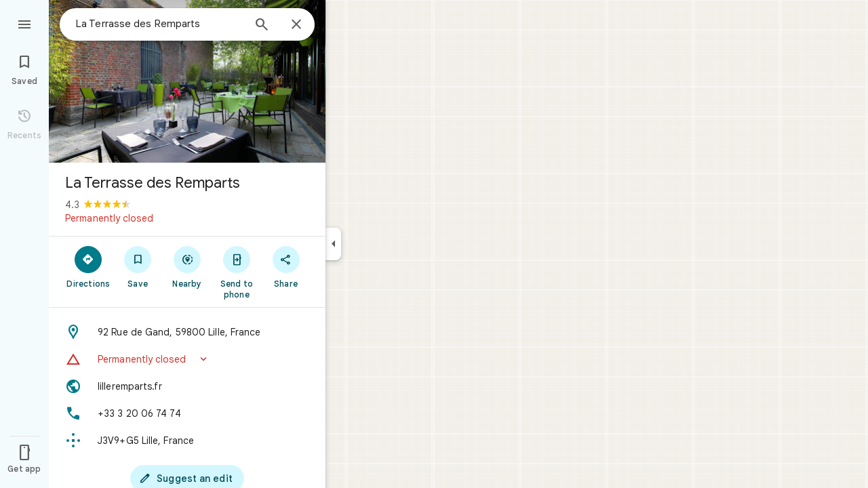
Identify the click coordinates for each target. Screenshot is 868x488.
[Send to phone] (236, 272)
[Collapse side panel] (333, 244)
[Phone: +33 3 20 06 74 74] (187, 413)
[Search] (262, 26)
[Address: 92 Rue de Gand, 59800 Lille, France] (187, 332)
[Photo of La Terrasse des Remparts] (187, 81)
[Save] (138, 266)
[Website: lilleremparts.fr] (187, 386)
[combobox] (159, 24)
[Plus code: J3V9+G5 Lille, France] (187, 441)
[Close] (296, 25)
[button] (187, 359)
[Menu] (24, 23)
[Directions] (88, 266)
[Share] (286, 266)
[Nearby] (188, 266)
